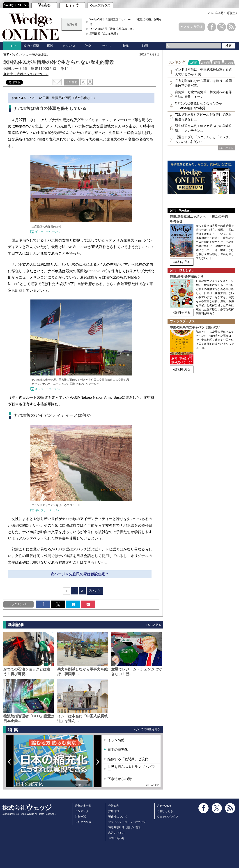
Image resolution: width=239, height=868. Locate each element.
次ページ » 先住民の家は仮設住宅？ (80, 574)
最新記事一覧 (83, 806)
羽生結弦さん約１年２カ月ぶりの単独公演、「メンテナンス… (203, 128)
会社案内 (114, 806)
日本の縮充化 (29, 784)
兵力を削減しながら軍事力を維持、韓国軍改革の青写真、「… (203, 83)
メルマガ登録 (193, 27)
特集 (126, 46)
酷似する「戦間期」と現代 (128, 759)
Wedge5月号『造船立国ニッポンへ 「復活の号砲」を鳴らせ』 (126, 22)
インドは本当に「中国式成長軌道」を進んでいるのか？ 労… (203, 72)
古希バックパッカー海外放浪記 (25, 54)
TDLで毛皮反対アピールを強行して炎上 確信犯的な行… (203, 117)
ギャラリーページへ (47, 232)
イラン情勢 (116, 740)
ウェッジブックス (168, 817)
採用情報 (114, 811)
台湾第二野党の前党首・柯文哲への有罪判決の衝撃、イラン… (203, 94)
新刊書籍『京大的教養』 (104, 34)
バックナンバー (19, 604)
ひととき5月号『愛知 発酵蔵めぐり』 (112, 29)
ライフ (107, 46)
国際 (50, 46)
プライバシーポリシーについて (127, 822)
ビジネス (69, 46)
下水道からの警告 (121, 779)
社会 (88, 46)
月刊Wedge (164, 806)
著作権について (118, 817)
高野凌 (26, 74)
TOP (13, 46)
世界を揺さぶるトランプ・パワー (131, 769)
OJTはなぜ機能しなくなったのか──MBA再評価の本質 (198, 106)
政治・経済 (31, 46)
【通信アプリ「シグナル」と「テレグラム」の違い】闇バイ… (203, 139)
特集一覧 (80, 817)
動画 (145, 46)
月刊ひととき (165, 811)
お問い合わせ (116, 838)
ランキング (82, 811)
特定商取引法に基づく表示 (124, 827)
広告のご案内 (116, 833)
